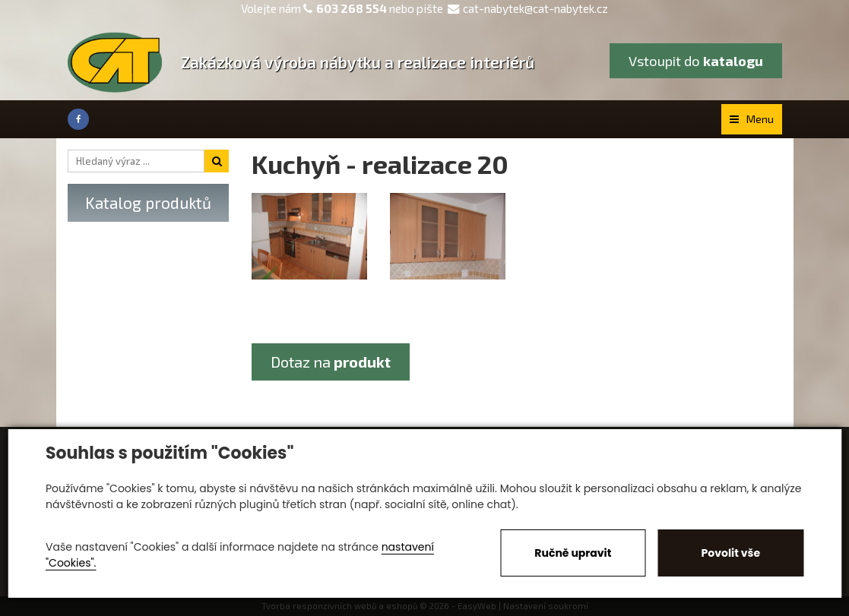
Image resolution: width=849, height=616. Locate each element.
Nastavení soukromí (546, 606)
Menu (752, 119)
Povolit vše (731, 553)
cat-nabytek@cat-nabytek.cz (528, 8)
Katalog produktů (148, 202)
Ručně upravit (573, 553)
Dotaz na (331, 362)
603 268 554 (352, 8)
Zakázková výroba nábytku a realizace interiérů (358, 62)
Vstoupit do (696, 61)
